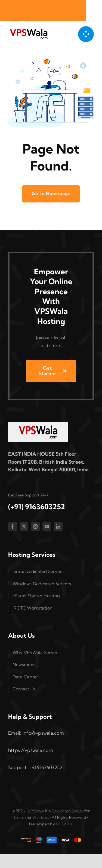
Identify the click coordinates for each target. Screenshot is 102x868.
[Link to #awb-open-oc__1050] (86, 34)
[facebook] (13, 526)
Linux (19, 817)
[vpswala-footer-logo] (38, 424)
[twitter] (24, 526)
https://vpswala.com (31, 750)
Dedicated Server (67, 811)
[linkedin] (58, 526)
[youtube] (47, 526)
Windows (41, 817)
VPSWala (36, 811)
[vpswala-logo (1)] (29, 30)
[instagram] (35, 526)
